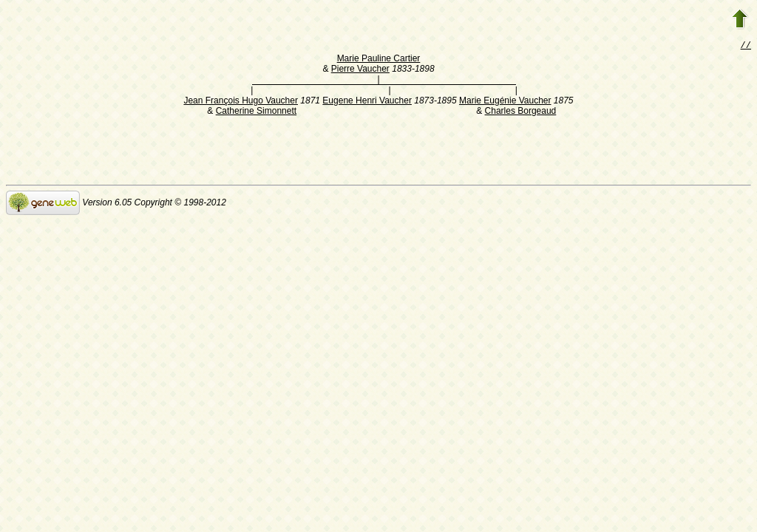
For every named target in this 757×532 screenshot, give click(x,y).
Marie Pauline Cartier (379, 60)
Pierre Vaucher (360, 70)
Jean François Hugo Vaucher (241, 102)
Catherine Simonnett (256, 112)
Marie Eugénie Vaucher (505, 102)
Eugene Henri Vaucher (367, 102)
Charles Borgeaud (521, 112)
